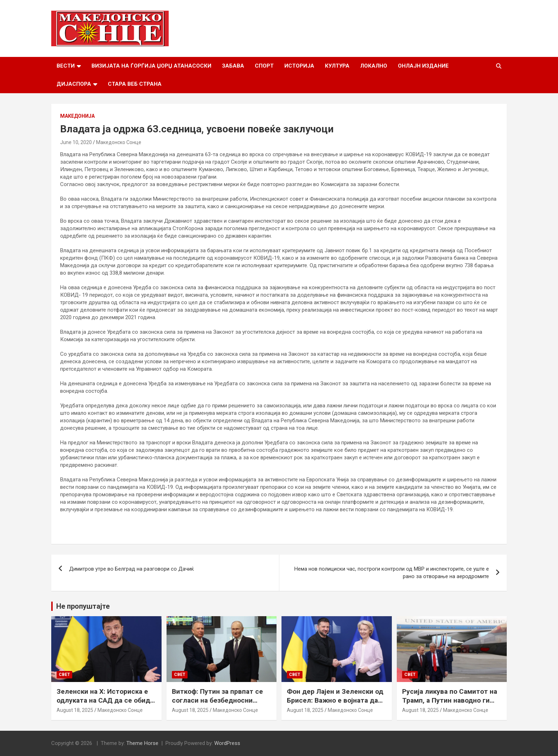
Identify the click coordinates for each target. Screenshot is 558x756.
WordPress (227, 743)
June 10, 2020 (76, 142)
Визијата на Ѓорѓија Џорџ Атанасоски (151, 66)
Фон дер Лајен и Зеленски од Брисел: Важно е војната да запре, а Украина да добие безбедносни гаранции (335, 705)
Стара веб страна (135, 84)
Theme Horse (142, 743)
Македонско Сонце (119, 142)
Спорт (264, 66)
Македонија (77, 116)
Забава (233, 66)
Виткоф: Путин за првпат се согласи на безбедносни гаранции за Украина (217, 700)
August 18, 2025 (75, 710)
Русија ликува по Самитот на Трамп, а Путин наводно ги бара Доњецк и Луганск (450, 700)
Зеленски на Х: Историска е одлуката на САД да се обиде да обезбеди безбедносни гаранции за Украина (105, 705)
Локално (374, 66)
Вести (66, 66)
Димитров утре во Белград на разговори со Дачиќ (131, 569)
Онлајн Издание (423, 66)
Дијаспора (74, 84)
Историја (299, 66)
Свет (64, 675)
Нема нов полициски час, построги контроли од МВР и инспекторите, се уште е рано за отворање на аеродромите (392, 573)
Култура (337, 66)
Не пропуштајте (83, 606)
